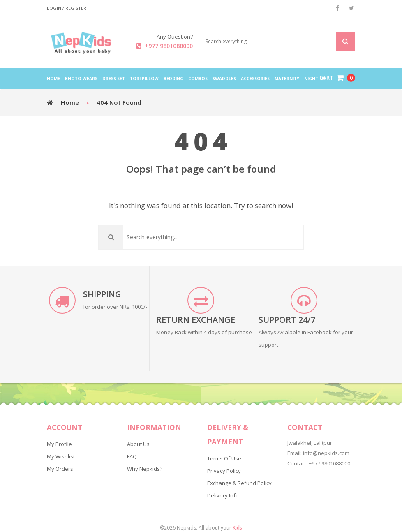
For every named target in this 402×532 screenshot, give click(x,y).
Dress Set (114, 79)
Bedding (173, 79)
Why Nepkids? (145, 469)
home (53, 79)
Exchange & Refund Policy (239, 483)
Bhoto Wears (81, 79)
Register (76, 8)
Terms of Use (224, 458)
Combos (198, 79)
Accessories (255, 79)
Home (70, 102)
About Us (138, 444)
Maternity (287, 79)
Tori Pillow (144, 79)
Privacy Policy (224, 471)
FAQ (132, 456)
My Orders (60, 469)
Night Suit (317, 79)
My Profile (59, 444)
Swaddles (224, 79)
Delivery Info (223, 495)
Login (54, 8)
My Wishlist (61, 456)
